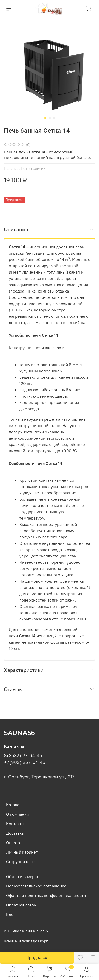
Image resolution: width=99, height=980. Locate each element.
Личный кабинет (22, 852)
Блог (11, 914)
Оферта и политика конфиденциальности (46, 895)
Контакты (15, 824)
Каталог (14, 805)
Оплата (13, 843)
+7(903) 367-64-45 (25, 762)
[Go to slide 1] (45, 118)
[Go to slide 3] (54, 118)
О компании (18, 814)
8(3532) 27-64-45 (23, 756)
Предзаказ (37, 958)
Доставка (15, 833)
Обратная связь (21, 905)
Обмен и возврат (22, 876)
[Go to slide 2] (50, 118)
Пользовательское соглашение (36, 886)
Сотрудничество (22, 861)
